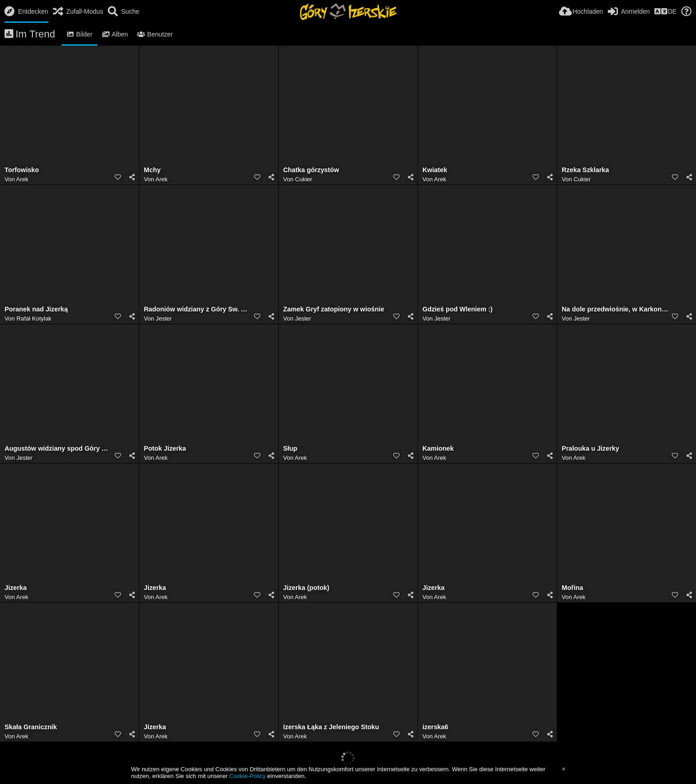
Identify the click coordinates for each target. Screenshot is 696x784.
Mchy (152, 170)
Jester (164, 318)
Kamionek (438, 449)
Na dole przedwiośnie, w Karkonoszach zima (615, 309)
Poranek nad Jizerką (36, 309)
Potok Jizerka (165, 449)
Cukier (304, 179)
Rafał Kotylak (34, 318)
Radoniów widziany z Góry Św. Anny (197, 309)
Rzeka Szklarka (585, 170)
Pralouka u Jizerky (591, 449)
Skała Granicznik (31, 727)
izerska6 (435, 727)
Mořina (572, 588)
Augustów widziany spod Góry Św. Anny (58, 449)
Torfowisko (22, 170)
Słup (290, 449)
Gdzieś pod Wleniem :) (457, 309)
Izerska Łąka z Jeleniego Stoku (331, 727)
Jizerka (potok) (306, 588)
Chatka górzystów (311, 170)
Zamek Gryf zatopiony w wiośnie (334, 309)
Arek (22, 179)
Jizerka (16, 588)
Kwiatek (435, 170)
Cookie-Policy (248, 776)
